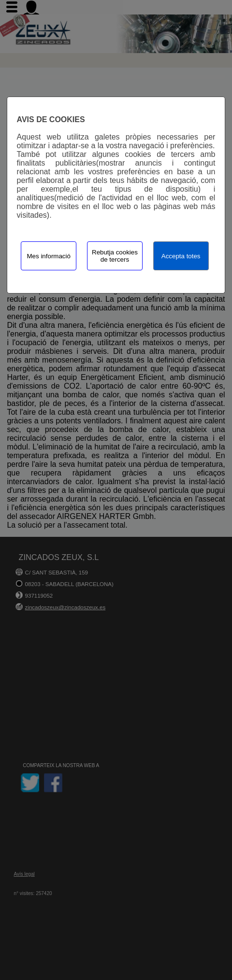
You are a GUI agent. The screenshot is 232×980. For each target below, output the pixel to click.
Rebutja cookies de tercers (115, 256)
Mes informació (49, 256)
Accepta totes (181, 256)
